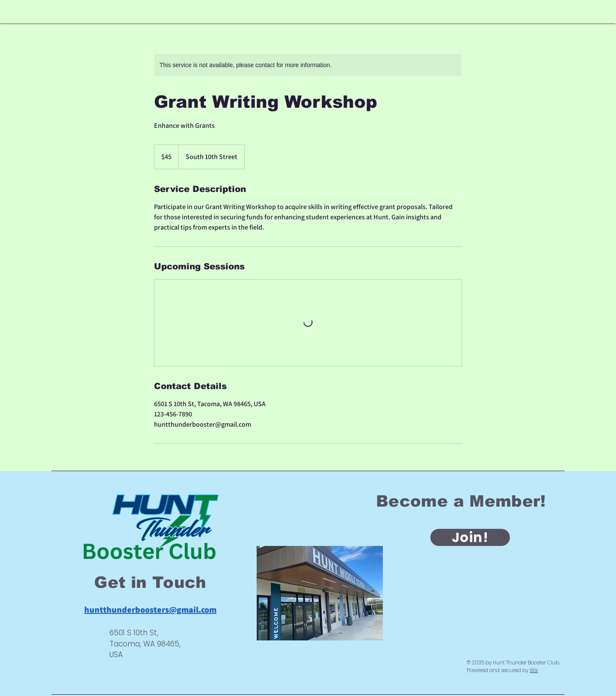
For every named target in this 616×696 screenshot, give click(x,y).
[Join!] (470, 537)
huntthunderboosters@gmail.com (150, 610)
